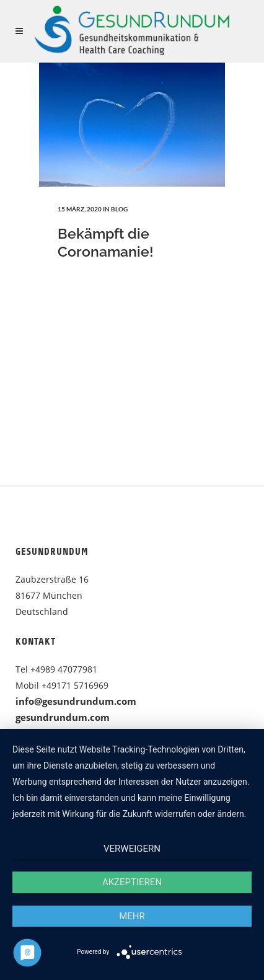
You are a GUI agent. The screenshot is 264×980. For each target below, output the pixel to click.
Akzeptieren (132, 882)
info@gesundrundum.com (76, 701)
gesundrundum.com (63, 717)
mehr (132, 916)
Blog (119, 209)
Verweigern (132, 849)
